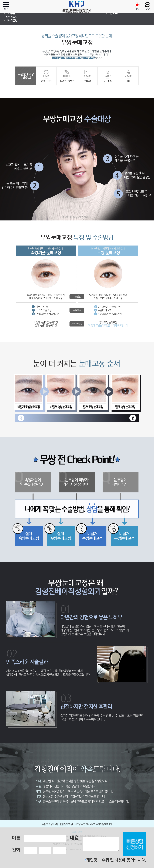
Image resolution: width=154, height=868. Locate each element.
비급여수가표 (115, 13)
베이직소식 (12, 17)
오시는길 (10, 13)
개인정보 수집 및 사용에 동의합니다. (115, 860)
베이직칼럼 (12, 21)
